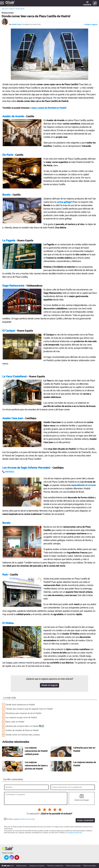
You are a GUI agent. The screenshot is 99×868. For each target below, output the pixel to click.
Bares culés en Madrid (15, 722)
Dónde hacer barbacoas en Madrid (20, 705)
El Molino (8, 623)
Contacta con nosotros (37, 866)
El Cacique (9, 331)
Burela (6, 195)
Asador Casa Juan (13, 418)
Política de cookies (89, 866)
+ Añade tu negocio (91, 25)
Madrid (12, 5)
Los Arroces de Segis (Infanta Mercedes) (26, 468)
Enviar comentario (85, 820)
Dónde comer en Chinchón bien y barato (23, 735)
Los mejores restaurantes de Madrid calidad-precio (36, 751)
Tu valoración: (33, 814)
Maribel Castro (16, 25)
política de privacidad (28, 819)
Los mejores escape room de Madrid (21, 718)
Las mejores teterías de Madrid (85, 764)
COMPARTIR (87, 4)
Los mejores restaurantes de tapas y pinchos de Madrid (36, 766)
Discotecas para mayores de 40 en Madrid (23, 713)
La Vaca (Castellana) (15, 377)
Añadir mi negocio (49, 685)
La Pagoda (9, 241)
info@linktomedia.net (74, 833)
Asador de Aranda (13, 117)
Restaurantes (20, 9)
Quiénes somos (21, 866)
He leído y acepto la (21, 819)
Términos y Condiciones (55, 866)
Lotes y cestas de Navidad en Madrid (48, 108)
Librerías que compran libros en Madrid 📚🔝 (25, 726)
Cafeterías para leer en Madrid (84, 750)
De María (8, 155)
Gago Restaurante (13, 286)
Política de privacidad (73, 866)
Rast (5, 575)
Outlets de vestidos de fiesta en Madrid (22, 731)
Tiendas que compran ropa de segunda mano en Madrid (29, 709)
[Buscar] (95, 3)
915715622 (10, 472)
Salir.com (5, 9)
